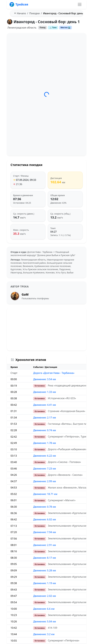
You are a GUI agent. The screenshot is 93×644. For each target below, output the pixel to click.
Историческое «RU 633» (62, 398)
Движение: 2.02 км (45, 596)
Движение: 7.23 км (45, 469)
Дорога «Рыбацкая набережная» (67, 449)
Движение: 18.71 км (45, 494)
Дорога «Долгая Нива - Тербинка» (54, 373)
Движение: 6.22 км (45, 456)
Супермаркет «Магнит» (62, 500)
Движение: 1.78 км (45, 443)
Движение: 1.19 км (45, 583)
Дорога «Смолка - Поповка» (64, 462)
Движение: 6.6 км (44, 609)
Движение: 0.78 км (45, 507)
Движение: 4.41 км (45, 405)
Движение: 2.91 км (45, 545)
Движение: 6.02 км (45, 519)
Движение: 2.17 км (45, 418)
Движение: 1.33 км (45, 392)
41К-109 (52, 628)
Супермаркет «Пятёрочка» (64, 640)
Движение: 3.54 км (45, 379)
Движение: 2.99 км (45, 481)
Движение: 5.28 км (45, 570)
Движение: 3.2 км (44, 634)
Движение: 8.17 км (45, 558)
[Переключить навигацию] (80, 4)
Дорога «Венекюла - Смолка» (65, 475)
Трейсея (19, 4)
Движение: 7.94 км (45, 532)
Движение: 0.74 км (45, 430)
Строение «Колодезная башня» (66, 411)
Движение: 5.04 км (45, 621)
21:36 (19, 184)
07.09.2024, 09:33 (26, 180)
